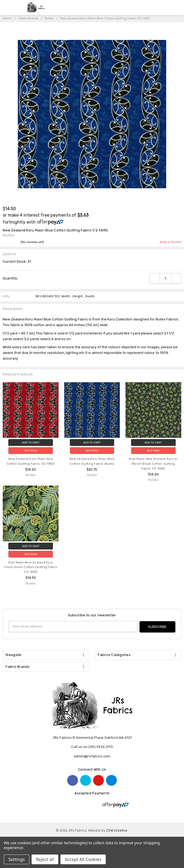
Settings (17, 859)
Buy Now (31, 451)
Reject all (45, 859)
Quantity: (10, 278)
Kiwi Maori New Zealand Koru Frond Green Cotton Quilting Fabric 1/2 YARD (31, 567)
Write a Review (171, 242)
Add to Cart (31, 442)
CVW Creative (117, 830)
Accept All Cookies (83, 859)
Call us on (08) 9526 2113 (92, 746)
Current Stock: (17, 262)
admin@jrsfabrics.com (92, 756)
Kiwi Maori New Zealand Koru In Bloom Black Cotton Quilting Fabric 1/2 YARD (153, 464)
